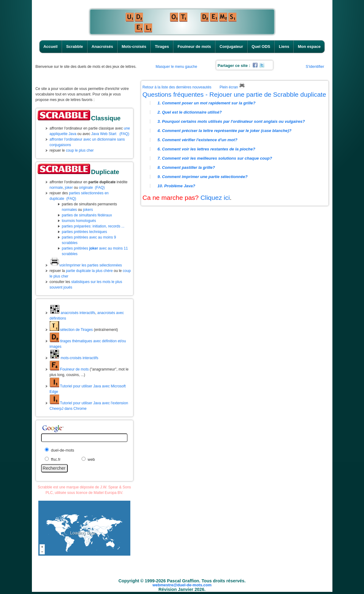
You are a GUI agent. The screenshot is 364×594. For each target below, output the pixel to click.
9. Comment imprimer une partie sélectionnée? (203, 177)
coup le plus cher (80, 150)
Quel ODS (261, 47)
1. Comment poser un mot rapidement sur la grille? (207, 103)
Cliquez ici (215, 198)
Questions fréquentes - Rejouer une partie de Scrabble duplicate (234, 94)
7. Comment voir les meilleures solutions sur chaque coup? (215, 158)
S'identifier (315, 66)
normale (56, 188)
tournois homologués (79, 221)
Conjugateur (231, 47)
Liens (284, 47)
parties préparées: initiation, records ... (93, 226)
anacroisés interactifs (73, 313)
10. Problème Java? (176, 186)
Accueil (50, 47)
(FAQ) (124, 134)
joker (69, 188)
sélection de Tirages (71, 330)
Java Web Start (104, 134)
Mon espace (309, 47)
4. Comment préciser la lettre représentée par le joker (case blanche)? (225, 131)
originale (86, 188)
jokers (88, 210)
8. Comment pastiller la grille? (186, 167)
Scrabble (75, 47)
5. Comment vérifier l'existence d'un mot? (198, 140)
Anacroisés (102, 47)
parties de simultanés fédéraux (87, 215)
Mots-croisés (134, 47)
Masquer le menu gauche (176, 67)
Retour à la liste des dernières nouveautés (177, 87)
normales (69, 210)
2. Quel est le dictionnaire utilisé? (190, 112)
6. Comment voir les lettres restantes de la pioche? (207, 149)
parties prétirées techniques (84, 232)
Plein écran (232, 87)
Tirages (162, 47)
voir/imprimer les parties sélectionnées (86, 265)
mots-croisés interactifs (74, 358)
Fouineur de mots (194, 47)
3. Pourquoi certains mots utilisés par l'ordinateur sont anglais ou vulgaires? (231, 121)
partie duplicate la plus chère (89, 271)
